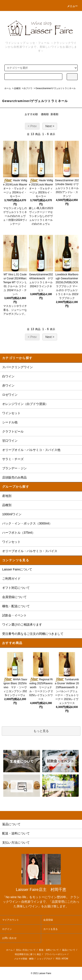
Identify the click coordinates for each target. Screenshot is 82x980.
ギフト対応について (16, 588)
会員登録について (14, 597)
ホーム (8, 88)
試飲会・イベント (14, 615)
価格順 (45, 114)
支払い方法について (26, 950)
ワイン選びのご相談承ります (22, 625)
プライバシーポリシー (56, 954)
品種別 (17, 88)
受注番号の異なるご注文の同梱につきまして (33, 634)
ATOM (65, 959)
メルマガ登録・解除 (24, 959)
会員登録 (48, 920)
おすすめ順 (31, 114)
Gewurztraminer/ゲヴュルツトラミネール (56, 88)
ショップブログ (45, 959)
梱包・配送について (16, 606)
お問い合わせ (9, 938)
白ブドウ (28, 88)
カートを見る (51, 929)
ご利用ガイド (11, 579)
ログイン (7, 929)
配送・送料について (49, 950)
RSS (58, 959)
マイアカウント (11, 920)
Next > (50, 126)
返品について (69, 950)
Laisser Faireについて (17, 569)
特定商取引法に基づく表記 (28, 954)
